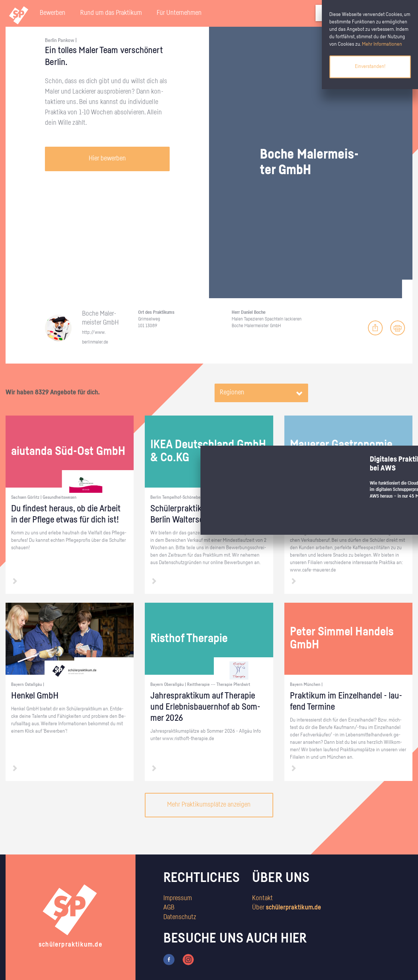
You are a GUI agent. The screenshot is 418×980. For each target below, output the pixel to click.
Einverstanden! (370, 66)
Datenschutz (180, 917)
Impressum (178, 898)
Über (287, 908)
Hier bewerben (107, 159)
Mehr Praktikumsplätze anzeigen (209, 805)
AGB (169, 908)
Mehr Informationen (382, 44)
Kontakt (262, 898)
